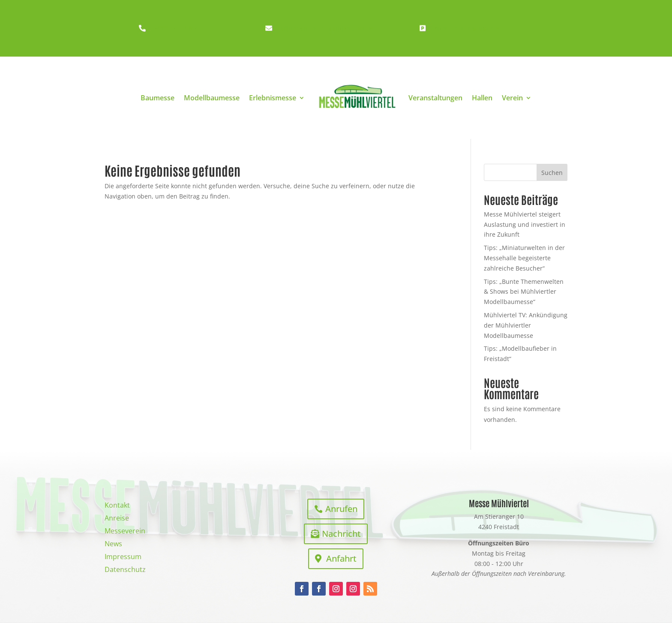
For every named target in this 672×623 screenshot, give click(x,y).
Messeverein (125, 532)
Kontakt (117, 506)
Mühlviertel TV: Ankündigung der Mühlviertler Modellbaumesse (526, 325)
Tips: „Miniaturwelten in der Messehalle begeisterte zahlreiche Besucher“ (524, 258)
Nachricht (341, 534)
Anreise (117, 519)
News (113, 545)
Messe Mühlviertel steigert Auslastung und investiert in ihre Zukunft (525, 224)
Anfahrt (341, 558)
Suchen (552, 173)
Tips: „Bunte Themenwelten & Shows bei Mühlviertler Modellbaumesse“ (524, 292)
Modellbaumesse (212, 98)
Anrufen (341, 509)
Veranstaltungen (435, 98)
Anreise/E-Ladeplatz (466, 28)
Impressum (123, 557)
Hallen (482, 98)
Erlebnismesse (273, 98)
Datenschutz (125, 570)
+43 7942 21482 (177, 28)
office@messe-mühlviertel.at (327, 28)
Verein (512, 98)
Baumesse (157, 98)
